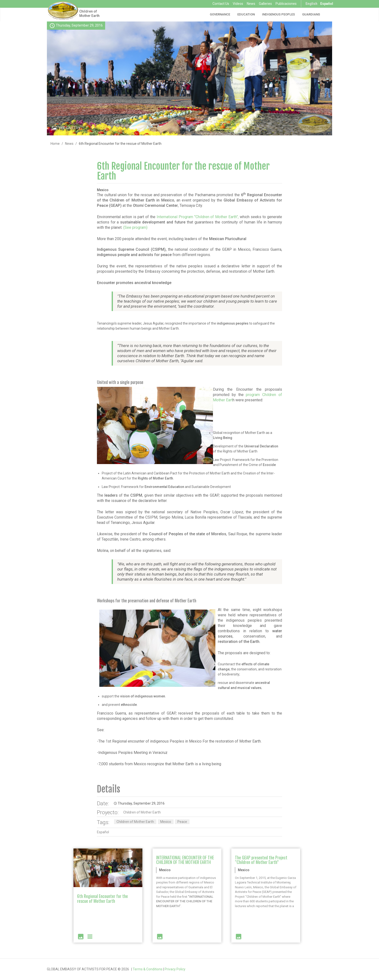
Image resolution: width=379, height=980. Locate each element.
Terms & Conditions (148, 969)
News (251, 4)
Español (327, 4)
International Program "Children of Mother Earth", (198, 217)
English (311, 4)
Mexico (166, 822)
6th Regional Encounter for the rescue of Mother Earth (183, 171)
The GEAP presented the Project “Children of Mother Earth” (261, 860)
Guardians (311, 14)
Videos (238, 4)
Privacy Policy (175, 969)
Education (246, 14)
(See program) (135, 227)
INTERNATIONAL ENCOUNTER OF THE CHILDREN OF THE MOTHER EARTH (185, 860)
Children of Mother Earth (89, 14)
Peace (182, 822)
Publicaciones (286, 4)
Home (55, 144)
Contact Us (221, 4)
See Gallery (70, 128)
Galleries (265, 4)
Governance (220, 14)
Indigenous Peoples (278, 14)
